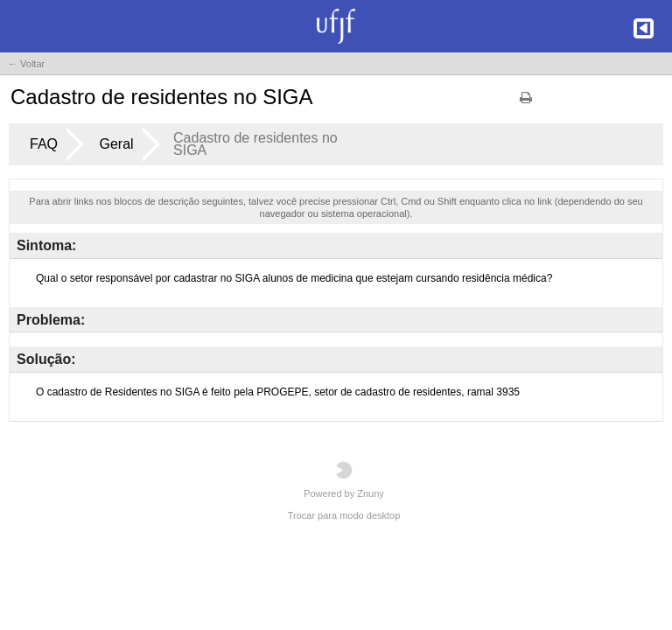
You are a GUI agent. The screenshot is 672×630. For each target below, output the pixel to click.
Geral (116, 144)
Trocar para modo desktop (344, 515)
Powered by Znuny (344, 480)
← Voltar (26, 64)
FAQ (44, 144)
